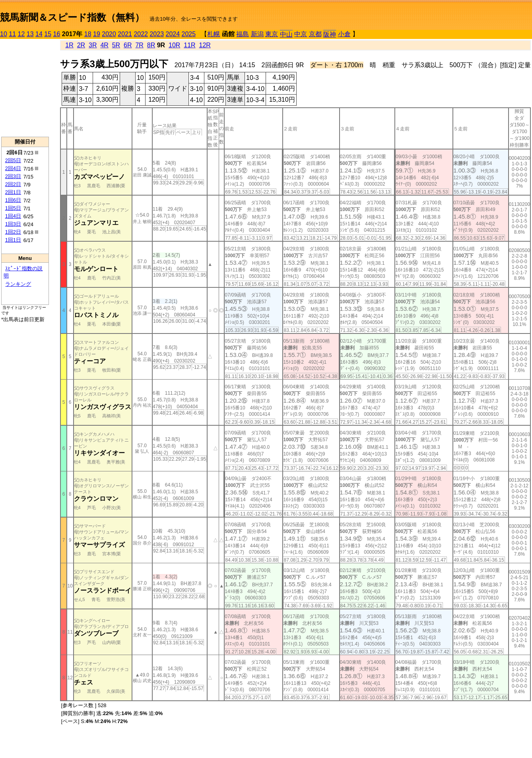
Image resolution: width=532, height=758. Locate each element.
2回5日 (13, 160)
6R (128, 45)
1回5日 (13, 208)
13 (30, 34)
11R (189, 45)
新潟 (257, 34)
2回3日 (13, 176)
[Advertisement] (25, 88)
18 (88, 34)
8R (151, 45)
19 (97, 34)
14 (39, 34)
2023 (157, 34)
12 (21, 34)
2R (81, 45)
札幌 (214, 34)
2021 (125, 34)
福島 (243, 34)
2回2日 (13, 184)
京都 (315, 34)
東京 (272, 34)
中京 (301, 34)
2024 (173, 34)
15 (48, 34)
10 (4, 34)
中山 (286, 34)
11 (12, 34)
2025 (189, 34)
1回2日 (13, 232)
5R (116, 45)
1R (69, 45)
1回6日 (13, 200)
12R (205, 45)
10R (174, 45)
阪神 (330, 34)
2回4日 (13, 168)
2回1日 (13, 192)
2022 (141, 34)
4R (104, 45)
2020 (109, 34)
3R (93, 45)
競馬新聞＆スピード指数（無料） (72, 17)
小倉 (344, 34)
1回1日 (13, 240)
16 (57, 34)
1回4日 (13, 216)
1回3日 (13, 224)
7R (139, 45)
